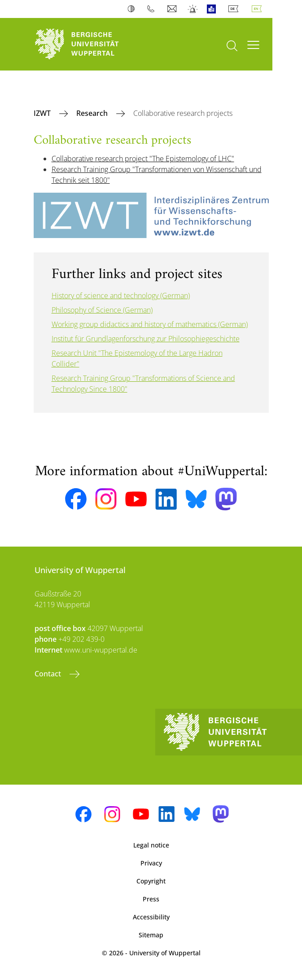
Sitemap (151, 935)
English (258, 9)
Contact (49, 674)
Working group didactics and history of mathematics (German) (150, 324)
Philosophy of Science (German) (102, 310)
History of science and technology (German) (121, 296)
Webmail (173, 9)
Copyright (151, 881)
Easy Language (213, 9)
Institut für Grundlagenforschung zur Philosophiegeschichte (146, 339)
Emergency (193, 9)
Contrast (133, 9)
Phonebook (153, 9)
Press (151, 899)
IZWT (43, 113)
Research (93, 113)
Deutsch (235, 9)
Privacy (151, 863)
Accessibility (151, 917)
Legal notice (151, 845)
